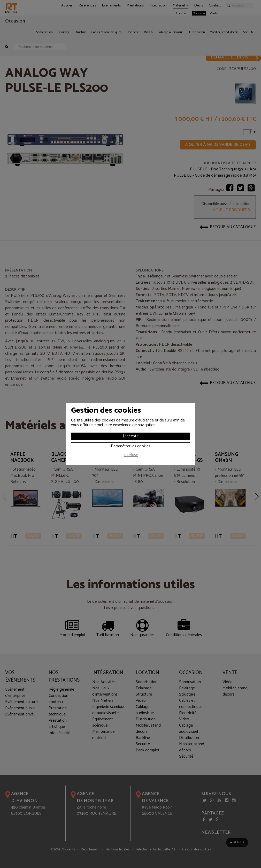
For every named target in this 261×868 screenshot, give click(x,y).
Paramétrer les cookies (131, 446)
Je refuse (131, 456)
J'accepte (131, 436)
